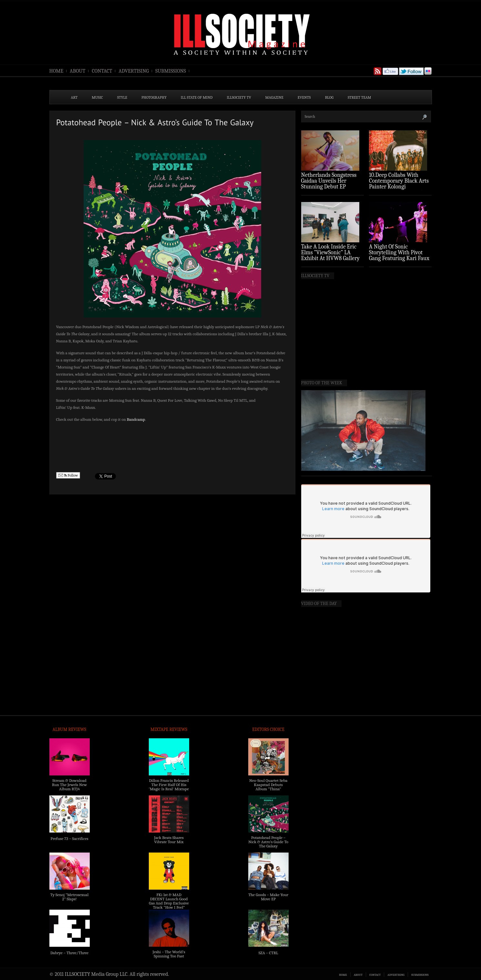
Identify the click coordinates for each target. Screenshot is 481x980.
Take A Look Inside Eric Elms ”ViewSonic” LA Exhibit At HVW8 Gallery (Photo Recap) (331, 255)
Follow (68, 475)
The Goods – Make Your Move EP (268, 897)
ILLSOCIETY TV (239, 97)
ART (74, 97)
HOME (56, 71)
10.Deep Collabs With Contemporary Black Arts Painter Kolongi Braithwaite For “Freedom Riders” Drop (399, 187)
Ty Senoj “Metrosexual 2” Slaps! (69, 897)
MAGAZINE (274, 97)
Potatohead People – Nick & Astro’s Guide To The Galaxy (268, 842)
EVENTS (304, 97)
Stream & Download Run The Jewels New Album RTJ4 (69, 785)
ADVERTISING (134, 71)
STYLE (122, 97)
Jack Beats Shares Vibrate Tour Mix (169, 840)
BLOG (329, 97)
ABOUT (77, 71)
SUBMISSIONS (171, 71)
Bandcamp (136, 419)
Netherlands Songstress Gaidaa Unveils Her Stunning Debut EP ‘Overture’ (329, 184)
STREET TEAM (359, 97)
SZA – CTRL (268, 953)
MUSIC (97, 97)
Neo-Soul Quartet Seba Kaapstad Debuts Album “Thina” (268, 785)
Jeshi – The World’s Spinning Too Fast (169, 954)
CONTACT (102, 71)
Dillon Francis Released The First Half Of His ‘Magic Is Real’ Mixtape (169, 785)
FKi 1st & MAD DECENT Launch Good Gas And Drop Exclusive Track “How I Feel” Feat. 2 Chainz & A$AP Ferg (169, 905)
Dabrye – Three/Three (69, 953)
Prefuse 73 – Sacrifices (70, 839)
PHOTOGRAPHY (154, 97)
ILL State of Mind (197, 97)
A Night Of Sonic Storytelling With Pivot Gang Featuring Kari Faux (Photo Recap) (399, 255)
